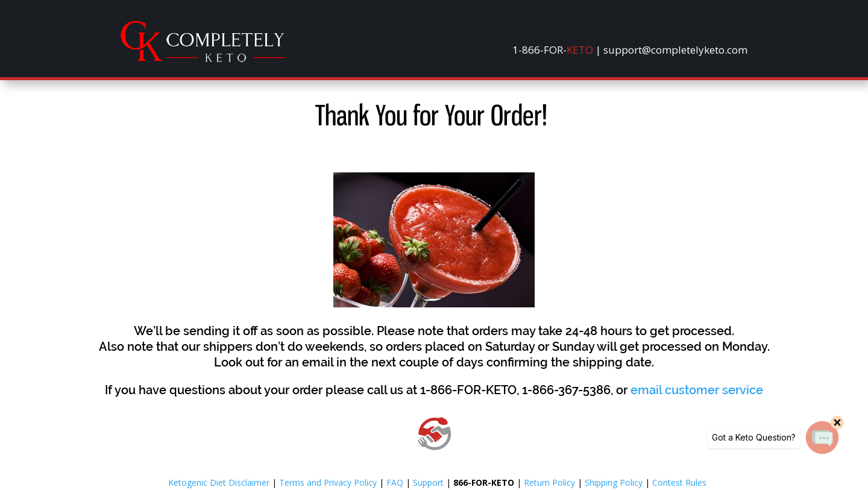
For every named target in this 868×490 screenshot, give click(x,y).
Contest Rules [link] (679, 482)
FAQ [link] (395, 482)
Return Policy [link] (549, 482)
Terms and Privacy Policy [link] (328, 482)
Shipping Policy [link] (614, 482)
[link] (203, 59)
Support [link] (428, 482)
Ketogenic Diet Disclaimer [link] (219, 482)
